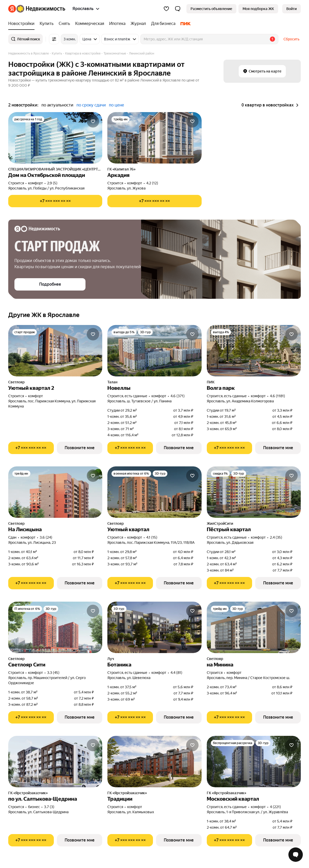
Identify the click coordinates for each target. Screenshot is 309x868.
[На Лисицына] (55, 492)
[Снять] (64, 24)
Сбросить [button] (291, 39)
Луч (111, 659)
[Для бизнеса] (163, 24)
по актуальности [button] (57, 105)
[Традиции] (154, 762)
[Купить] (47, 24)
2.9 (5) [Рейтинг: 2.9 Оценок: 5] (52, 183)
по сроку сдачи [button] (91, 105)
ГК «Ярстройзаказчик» (28, 793)
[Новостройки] (23, 24)
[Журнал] (138, 24)
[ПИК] (184, 24)
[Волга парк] (254, 351)
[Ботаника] (154, 627)
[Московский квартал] (254, 762)
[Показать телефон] (55, 201)
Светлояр (16, 382)
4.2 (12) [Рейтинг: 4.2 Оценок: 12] (152, 183)
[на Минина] (254, 627)
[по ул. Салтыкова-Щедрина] (55, 762)
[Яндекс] (12, 9)
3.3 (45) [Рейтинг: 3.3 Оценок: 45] (53, 673)
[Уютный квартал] (154, 492)
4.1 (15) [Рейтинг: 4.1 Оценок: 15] (152, 537)
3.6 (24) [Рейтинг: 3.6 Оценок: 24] (46, 537)
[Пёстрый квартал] (254, 492)
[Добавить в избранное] (93, 121)
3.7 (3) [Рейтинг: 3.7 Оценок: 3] (49, 807)
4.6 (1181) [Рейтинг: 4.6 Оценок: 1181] (277, 396)
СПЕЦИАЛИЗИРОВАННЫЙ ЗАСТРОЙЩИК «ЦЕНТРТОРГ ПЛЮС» (55, 169)
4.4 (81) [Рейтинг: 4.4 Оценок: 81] (176, 673)
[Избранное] (166, 9)
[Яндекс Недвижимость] (41, 9)
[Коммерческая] (90, 24)
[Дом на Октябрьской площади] (55, 138)
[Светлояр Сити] (55, 627)
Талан (112, 382)
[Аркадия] (154, 138)
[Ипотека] (117, 24)
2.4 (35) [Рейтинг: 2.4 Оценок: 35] (276, 537)
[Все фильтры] (54, 39)
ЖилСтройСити (220, 523)
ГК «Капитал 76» (121, 169)
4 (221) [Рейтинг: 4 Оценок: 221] (275, 807)
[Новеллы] (154, 351)
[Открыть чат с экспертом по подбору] (296, 855)
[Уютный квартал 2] (55, 351)
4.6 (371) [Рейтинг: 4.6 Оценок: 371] (178, 396)
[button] (178, 9)
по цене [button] (117, 105)
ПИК (211, 382)
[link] (291, 9)
